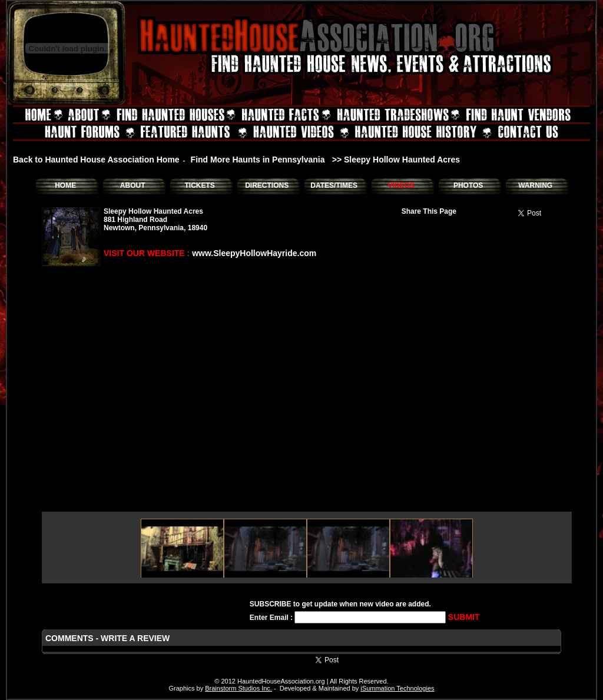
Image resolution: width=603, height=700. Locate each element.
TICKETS (199, 185)
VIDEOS (401, 185)
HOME (65, 185)
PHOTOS (468, 185)
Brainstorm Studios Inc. (238, 688)
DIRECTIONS (267, 185)
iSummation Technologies (397, 688)
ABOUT (133, 185)
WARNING (535, 185)
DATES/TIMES (334, 185)
